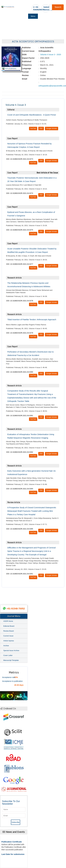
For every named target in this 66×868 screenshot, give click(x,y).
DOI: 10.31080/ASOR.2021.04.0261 (20, 574)
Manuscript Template (11, 660)
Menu (33, 16)
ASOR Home (8, 621)
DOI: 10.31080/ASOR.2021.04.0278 (20, 301)
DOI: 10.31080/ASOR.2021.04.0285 (20, 529)
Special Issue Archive (11, 650)
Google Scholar (52, 128)
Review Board (9, 631)
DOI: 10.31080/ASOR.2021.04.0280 (20, 372)
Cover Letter (8, 655)
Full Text (33, 128)
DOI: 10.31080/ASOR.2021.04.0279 (20, 333)
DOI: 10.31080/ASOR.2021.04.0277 (20, 264)
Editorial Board (9, 626)
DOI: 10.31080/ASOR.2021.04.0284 (20, 489)
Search (58, 7)
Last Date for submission (13, 854)
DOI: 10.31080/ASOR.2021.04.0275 (20, 230)
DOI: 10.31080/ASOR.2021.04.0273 (20, 159)
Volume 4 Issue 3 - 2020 (50, 54)
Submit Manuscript (48, 8)
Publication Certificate (12, 842)
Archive (6, 646)
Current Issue (8, 636)
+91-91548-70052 (16, 609)
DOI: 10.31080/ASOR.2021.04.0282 (20, 452)
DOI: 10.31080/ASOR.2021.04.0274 (20, 193)
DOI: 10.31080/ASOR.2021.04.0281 (20, 416)
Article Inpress (9, 641)
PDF (41, 128)
